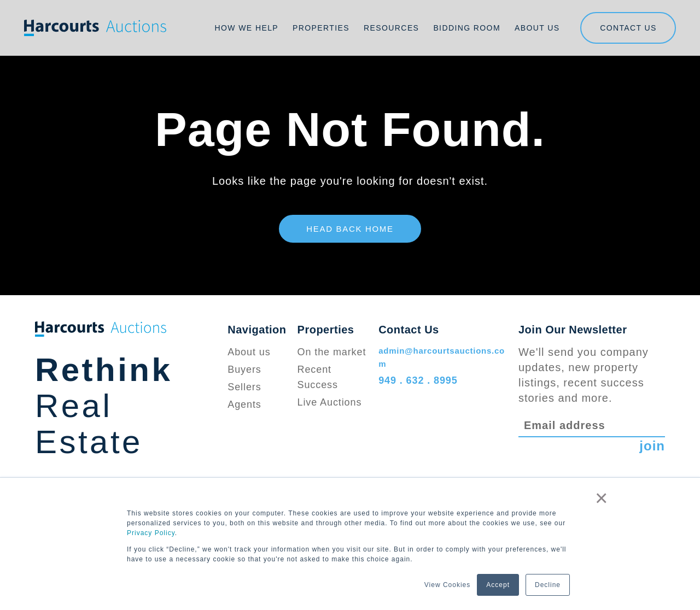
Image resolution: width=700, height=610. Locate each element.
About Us (537, 28)
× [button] (602, 498)
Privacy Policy (151, 533)
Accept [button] (498, 585)
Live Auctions (330, 402)
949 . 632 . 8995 (418, 380)
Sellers (244, 387)
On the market (332, 352)
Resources (391, 28)
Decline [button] (548, 585)
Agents (244, 404)
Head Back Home (350, 229)
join (652, 446)
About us (249, 352)
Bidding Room (467, 28)
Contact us (628, 28)
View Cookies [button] (447, 585)
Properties (321, 28)
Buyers (244, 369)
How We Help (247, 28)
